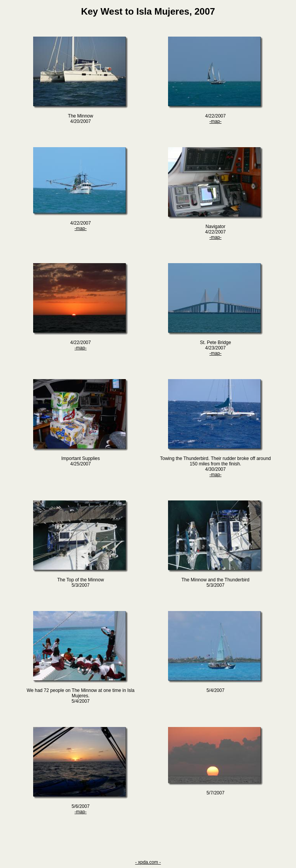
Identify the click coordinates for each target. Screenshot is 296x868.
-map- (215, 121)
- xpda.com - (148, 862)
